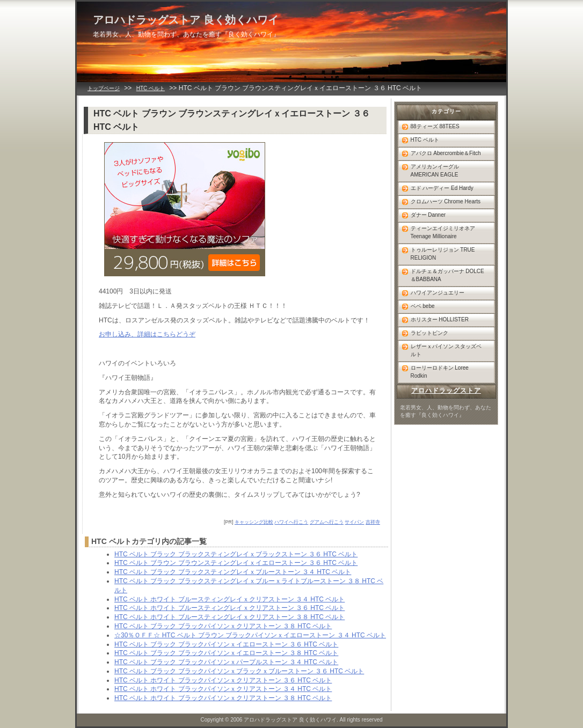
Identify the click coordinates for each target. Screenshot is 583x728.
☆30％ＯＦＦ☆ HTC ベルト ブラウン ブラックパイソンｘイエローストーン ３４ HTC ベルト (250, 635)
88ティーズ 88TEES (435, 126)
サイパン (354, 522)
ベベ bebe (423, 306)
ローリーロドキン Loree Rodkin (440, 372)
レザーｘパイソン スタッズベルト (446, 350)
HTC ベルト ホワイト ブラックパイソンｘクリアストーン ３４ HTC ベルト (223, 689)
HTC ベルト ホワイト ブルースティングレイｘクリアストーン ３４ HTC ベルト (229, 599)
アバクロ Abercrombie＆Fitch (446, 153)
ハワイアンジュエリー (438, 293)
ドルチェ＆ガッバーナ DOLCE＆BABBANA (447, 275)
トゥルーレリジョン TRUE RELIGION (443, 254)
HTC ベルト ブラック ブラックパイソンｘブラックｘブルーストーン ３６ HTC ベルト (239, 671)
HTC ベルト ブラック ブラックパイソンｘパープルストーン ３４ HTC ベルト (226, 662)
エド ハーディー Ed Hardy (442, 188)
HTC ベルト (151, 88)
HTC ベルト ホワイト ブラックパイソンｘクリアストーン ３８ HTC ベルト (223, 698)
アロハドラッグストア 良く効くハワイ (186, 20)
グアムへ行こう (327, 522)
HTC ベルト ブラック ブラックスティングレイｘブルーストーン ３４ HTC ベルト (233, 572)
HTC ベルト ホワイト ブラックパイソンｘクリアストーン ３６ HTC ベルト (223, 680)
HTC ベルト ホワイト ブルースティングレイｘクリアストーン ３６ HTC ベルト (229, 608)
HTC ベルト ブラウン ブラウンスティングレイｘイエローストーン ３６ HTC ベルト (236, 563)
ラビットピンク (429, 333)
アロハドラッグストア (446, 391)
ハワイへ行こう (291, 522)
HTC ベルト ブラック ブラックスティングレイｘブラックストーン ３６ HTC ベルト (236, 554)
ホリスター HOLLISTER (440, 319)
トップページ (104, 88)
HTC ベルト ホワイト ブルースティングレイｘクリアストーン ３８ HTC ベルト (229, 617)
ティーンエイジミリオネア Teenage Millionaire (443, 232)
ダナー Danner (428, 215)
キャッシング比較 (254, 522)
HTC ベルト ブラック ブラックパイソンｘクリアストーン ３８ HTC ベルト (223, 626)
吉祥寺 (373, 522)
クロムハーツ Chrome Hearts (446, 201)
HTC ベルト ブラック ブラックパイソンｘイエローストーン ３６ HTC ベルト (226, 644)
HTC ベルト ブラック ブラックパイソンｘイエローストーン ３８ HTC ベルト (226, 653)
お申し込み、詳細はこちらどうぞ (147, 334)
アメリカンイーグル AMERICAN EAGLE (435, 171)
